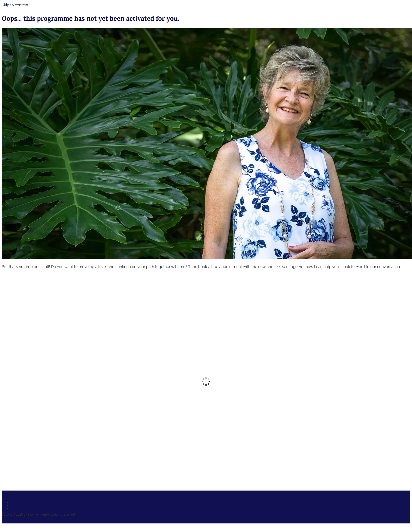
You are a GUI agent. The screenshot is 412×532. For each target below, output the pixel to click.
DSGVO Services (22, 508)
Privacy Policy (20, 505)
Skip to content (15, 5)
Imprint (15, 503)
